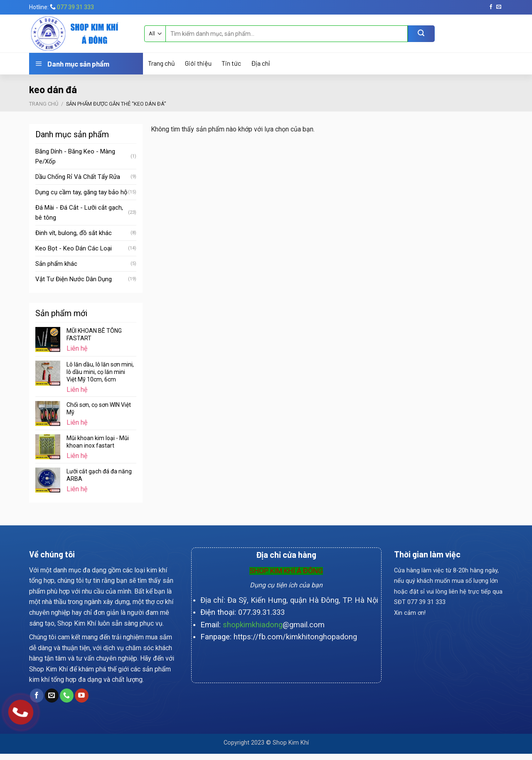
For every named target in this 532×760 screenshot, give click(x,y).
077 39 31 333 (75, 7)
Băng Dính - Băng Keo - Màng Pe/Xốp (75, 156)
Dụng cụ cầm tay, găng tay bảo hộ (81, 192)
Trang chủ (161, 63)
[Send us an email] (499, 7)
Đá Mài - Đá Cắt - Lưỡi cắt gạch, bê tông (79, 213)
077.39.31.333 (261, 612)
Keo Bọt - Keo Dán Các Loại (74, 248)
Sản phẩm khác (56, 264)
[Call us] (67, 696)
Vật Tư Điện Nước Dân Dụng (74, 279)
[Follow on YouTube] (82, 696)
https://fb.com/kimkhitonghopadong (295, 637)
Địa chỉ (260, 63)
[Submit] (421, 34)
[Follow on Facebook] (491, 7)
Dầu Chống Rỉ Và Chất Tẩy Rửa (78, 177)
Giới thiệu (198, 63)
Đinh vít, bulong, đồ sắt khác (74, 233)
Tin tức (231, 63)
